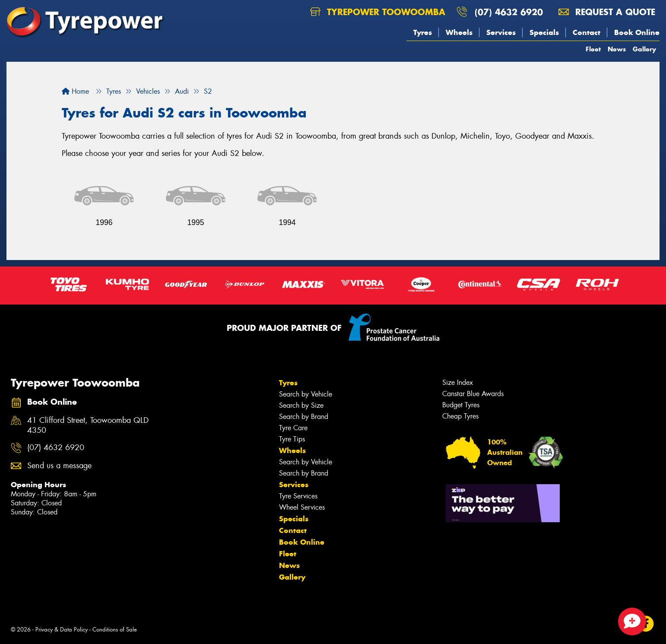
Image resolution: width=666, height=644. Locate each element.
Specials (544, 32)
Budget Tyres (461, 405)
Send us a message (59, 466)
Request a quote (607, 12)
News (617, 49)
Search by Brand (304, 417)
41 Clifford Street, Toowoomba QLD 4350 (88, 425)
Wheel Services (302, 507)
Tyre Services (298, 496)
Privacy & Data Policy (62, 630)
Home (75, 91)
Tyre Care (293, 428)
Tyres (423, 32)
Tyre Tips (292, 439)
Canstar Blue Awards (473, 394)
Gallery (644, 49)
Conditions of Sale (115, 630)
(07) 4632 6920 (509, 12)
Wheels (459, 32)
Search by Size (301, 405)
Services (501, 32)
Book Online (637, 32)
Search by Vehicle (306, 394)
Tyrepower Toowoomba (378, 12)
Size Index (458, 382)
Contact (587, 32)
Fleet (593, 49)
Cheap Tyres (460, 416)
